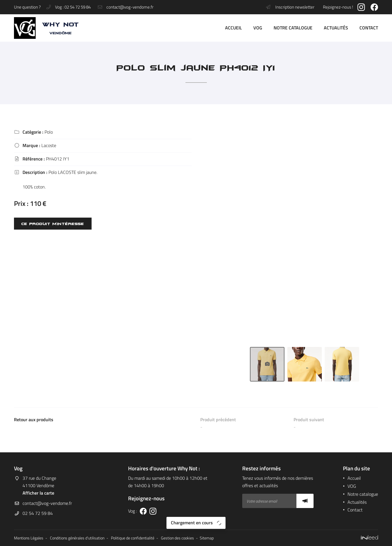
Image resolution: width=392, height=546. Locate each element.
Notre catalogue (293, 28)
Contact (369, 28)
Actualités (336, 28)
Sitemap (207, 538)
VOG (258, 28)
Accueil (234, 28)
